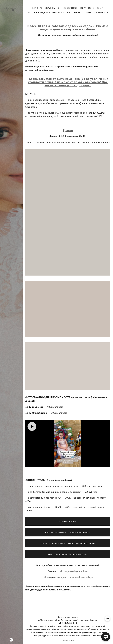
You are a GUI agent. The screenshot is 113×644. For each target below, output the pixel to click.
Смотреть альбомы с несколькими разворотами (68, 544)
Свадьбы (50, 8)
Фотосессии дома (39, 12)
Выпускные (73, 12)
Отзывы (87, 12)
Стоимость (101, 12)
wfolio (71, 640)
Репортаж (58, 12)
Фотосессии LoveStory (72, 8)
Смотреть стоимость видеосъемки (68, 555)
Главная (37, 8)
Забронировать (68, 523)
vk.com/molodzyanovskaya (74, 572)
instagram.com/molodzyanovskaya (75, 578)
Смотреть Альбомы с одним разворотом (68, 534)
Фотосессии (96, 8)
